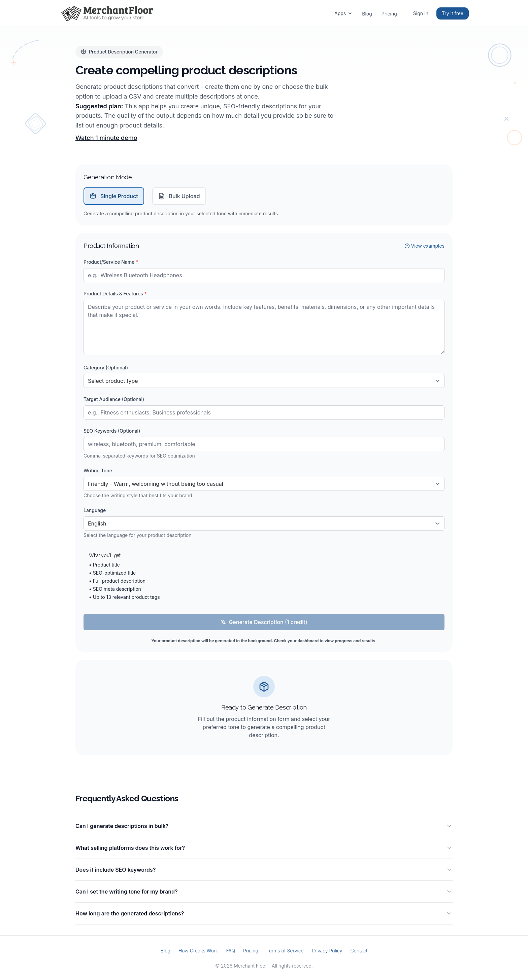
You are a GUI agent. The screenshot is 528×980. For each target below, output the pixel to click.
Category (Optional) (106, 368)
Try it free (453, 13)
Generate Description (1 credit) (264, 622)
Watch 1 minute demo (106, 138)
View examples (424, 246)
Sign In (421, 13)
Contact (359, 951)
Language (95, 510)
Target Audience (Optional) (114, 399)
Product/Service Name (111, 262)
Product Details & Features (115, 294)
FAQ (230, 951)
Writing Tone (98, 470)
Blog (367, 14)
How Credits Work (198, 951)
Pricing (389, 14)
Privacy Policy (327, 951)
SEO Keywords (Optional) (112, 431)
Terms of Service (285, 951)
